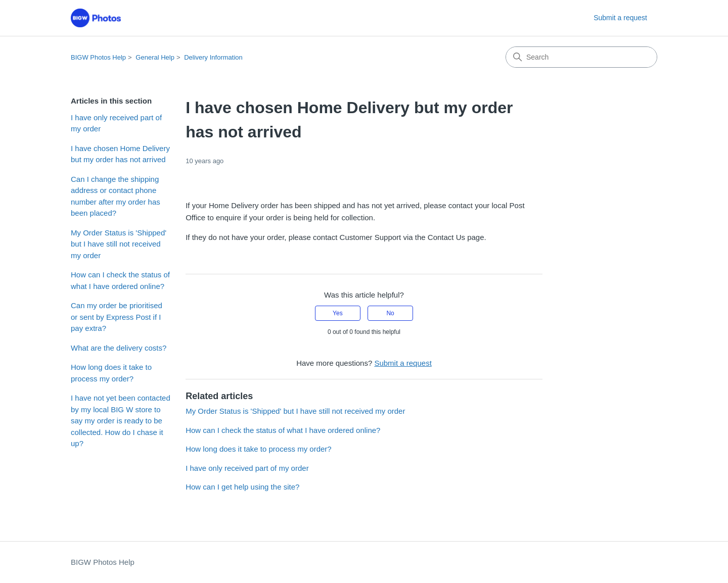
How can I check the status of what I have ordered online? (120, 280)
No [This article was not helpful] (390, 313)
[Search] (581, 57)
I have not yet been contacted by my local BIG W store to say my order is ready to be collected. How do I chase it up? (121, 421)
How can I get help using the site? (242, 487)
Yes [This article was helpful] (338, 313)
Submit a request (620, 18)
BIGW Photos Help (98, 57)
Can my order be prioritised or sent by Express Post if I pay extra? (117, 317)
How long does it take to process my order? (111, 373)
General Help (155, 57)
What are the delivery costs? (119, 348)
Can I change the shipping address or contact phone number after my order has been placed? (116, 196)
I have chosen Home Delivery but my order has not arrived (120, 154)
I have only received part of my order (116, 123)
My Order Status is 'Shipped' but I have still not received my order (119, 244)
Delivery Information (213, 57)
